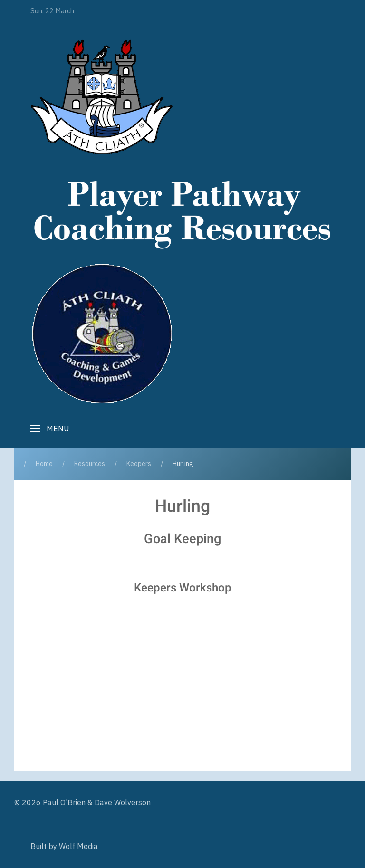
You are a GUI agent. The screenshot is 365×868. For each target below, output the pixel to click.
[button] (50, 429)
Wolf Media (78, 846)
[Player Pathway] (102, 97)
